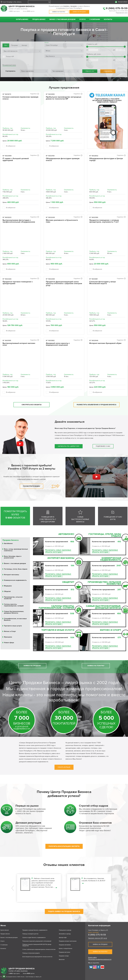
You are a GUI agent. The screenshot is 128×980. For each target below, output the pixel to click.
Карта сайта (92, 958)
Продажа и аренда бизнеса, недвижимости (35, 930)
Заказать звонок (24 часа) (97, 938)
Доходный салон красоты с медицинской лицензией (58, 344)
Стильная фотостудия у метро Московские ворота (103, 283)
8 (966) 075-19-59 (117, 8)
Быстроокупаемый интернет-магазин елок (19, 344)
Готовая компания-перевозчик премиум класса (20, 98)
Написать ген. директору (69, 446)
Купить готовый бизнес (66, 949)
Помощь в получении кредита (31, 953)
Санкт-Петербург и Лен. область (12, 2)
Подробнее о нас (103, 446)
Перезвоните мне (122, 13)
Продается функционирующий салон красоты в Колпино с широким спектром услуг (64, 284)
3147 (119, 566)
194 (72, 566)
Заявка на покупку (59, 12)
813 (72, 590)
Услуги (82, 19)
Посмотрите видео (31, 486)
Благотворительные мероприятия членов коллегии (37, 957)
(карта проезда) (93, 932)
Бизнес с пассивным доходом (62, 19)
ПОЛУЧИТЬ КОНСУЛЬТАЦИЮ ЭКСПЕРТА (64, 846)
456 (119, 614)
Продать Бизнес (39, 19)
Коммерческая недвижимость (111, 559)
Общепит (68, 582)
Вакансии (62, 960)
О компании (95, 19)
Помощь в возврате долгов (30, 934)
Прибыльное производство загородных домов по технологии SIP (64, 98)
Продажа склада (64, 956)
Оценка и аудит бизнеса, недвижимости (34, 938)
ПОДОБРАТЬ (108, 71)
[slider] (87, 47)
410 (119, 542)
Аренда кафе (63, 938)
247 (119, 590)
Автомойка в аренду (65, 934)
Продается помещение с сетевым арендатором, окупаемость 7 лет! (104, 221)
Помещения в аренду (65, 930)
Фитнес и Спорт (110, 630)
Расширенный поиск (9, 65)
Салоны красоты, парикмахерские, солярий (56, 607)
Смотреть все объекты (32, 405)
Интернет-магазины (61, 558)
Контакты (108, 19)
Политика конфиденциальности (100, 959)
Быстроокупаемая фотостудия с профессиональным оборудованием (19, 221)
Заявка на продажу (79, 12)
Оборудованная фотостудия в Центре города (106, 159)
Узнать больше (64, 767)
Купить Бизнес (22, 19)
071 (119, 638)
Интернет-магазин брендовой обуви (105, 343)
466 (72, 542)
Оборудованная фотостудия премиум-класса (63, 159)
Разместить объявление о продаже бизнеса (96, 405)
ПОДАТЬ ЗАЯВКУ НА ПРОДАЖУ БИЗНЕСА (64, 911)
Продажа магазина (64, 952)
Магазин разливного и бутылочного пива (62, 221)
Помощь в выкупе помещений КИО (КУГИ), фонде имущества (37, 945)
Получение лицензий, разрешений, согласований (37, 941)
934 (72, 638)
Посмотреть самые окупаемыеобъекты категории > (58, 551)
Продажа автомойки (65, 945)
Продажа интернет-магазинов (68, 941)
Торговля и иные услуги (58, 630)
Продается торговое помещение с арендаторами (18, 283)
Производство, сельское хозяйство (104, 583)
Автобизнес (66, 534)
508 (72, 614)
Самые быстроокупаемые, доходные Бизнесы (104, 607)
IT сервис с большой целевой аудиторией (16, 159)
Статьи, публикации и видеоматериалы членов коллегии (39, 949)
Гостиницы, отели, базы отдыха (105, 535)
